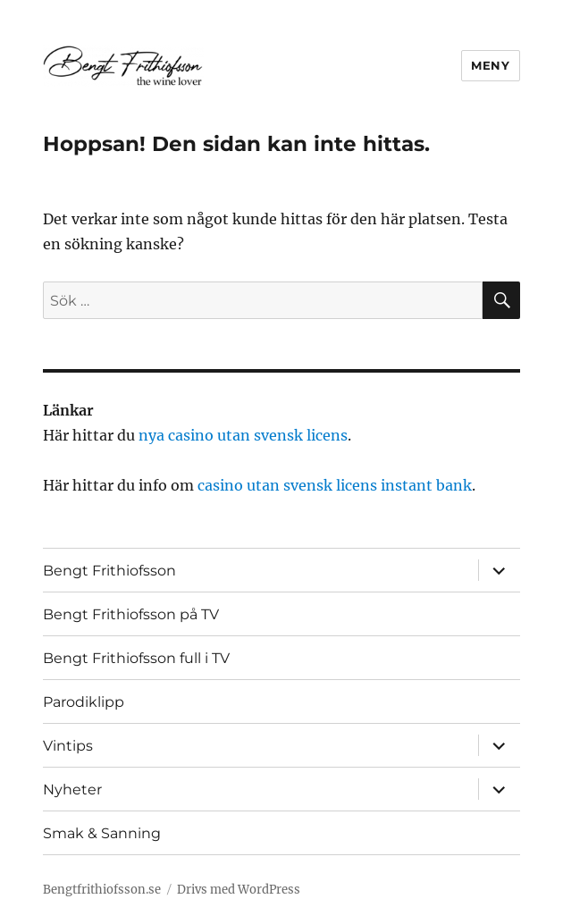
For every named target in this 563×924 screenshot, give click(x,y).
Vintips (68, 746)
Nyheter (72, 790)
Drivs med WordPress (239, 890)
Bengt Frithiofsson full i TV (136, 658)
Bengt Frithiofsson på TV (131, 614)
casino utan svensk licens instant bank (335, 485)
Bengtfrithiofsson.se (102, 890)
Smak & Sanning (102, 833)
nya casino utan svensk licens (243, 435)
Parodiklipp (84, 702)
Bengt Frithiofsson (109, 571)
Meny (490, 65)
